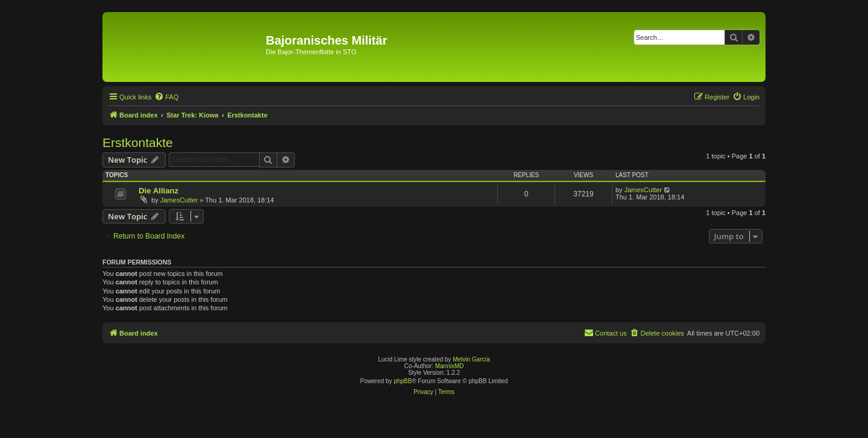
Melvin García (471, 359)
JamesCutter (179, 200)
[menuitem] (166, 97)
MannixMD (450, 366)
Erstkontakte (138, 142)
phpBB (403, 381)
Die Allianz (159, 191)
